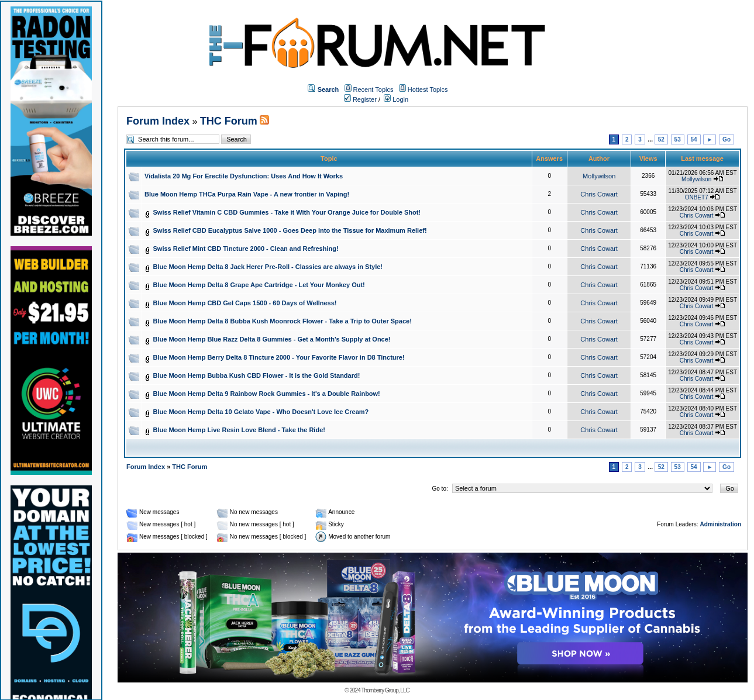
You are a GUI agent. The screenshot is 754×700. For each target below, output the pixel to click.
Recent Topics (373, 89)
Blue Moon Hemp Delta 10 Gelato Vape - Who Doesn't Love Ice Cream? (261, 412)
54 (694, 139)
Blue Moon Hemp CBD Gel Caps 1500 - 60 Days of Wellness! (245, 303)
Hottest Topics (428, 89)
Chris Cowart (599, 194)
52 (661, 139)
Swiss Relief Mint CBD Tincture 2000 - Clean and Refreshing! (246, 249)
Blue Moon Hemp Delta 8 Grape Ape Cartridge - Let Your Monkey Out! (259, 285)
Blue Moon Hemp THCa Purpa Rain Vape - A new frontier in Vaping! (247, 194)
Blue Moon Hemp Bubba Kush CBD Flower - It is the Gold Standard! (257, 375)
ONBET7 (697, 197)
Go (727, 139)
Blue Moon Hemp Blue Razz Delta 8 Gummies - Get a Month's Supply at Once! (272, 339)
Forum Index (158, 121)
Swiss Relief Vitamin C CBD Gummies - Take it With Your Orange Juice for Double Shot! (287, 212)
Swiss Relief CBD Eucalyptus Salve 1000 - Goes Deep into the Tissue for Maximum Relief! (290, 230)
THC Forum (229, 121)
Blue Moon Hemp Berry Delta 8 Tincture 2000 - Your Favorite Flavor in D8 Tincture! (279, 357)
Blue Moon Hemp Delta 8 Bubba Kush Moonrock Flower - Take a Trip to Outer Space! (283, 321)
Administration (720, 524)
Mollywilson (599, 176)
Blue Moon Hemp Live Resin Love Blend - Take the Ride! (239, 430)
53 (678, 139)
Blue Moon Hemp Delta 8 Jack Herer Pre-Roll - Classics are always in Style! (268, 267)
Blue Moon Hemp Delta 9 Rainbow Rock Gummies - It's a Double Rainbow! (267, 394)
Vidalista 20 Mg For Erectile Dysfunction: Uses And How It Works (244, 176)
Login (396, 99)
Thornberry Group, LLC (385, 690)
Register (360, 99)
